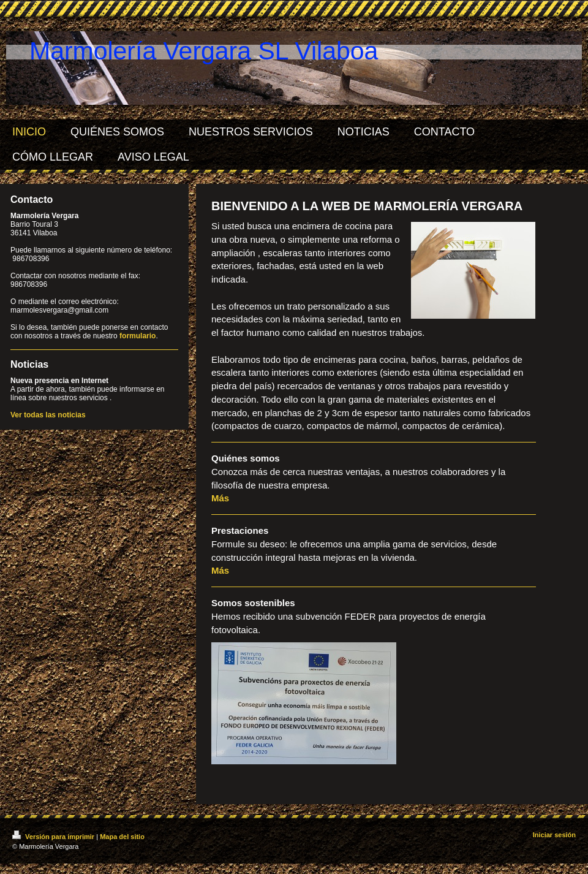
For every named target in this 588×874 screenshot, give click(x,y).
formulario (138, 336)
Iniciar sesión (554, 835)
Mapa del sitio (122, 837)
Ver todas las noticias (48, 415)
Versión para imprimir (54, 837)
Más (220, 498)
